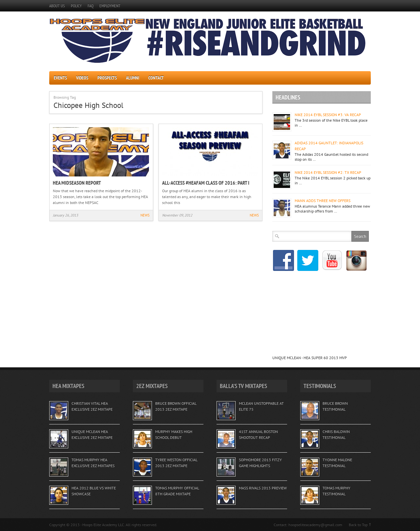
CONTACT (156, 78)
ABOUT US (57, 6)
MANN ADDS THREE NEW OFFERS (323, 201)
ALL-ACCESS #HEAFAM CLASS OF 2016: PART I (206, 183)
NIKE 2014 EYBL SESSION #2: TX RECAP (328, 172)
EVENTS (60, 78)
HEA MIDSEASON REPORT (77, 183)
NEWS (145, 215)
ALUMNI (133, 78)
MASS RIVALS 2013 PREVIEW (263, 488)
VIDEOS (82, 78)
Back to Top (358, 525)
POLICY (76, 6)
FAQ (91, 6)
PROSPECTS (107, 78)
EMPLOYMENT (110, 6)
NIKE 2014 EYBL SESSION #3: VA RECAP (328, 115)
